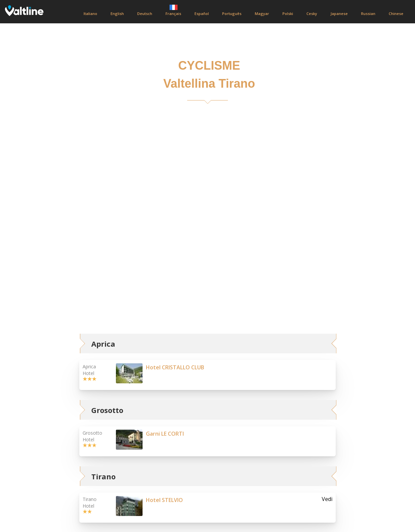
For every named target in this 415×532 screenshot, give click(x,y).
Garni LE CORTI (165, 434)
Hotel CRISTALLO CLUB (175, 367)
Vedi (327, 499)
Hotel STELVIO (164, 500)
